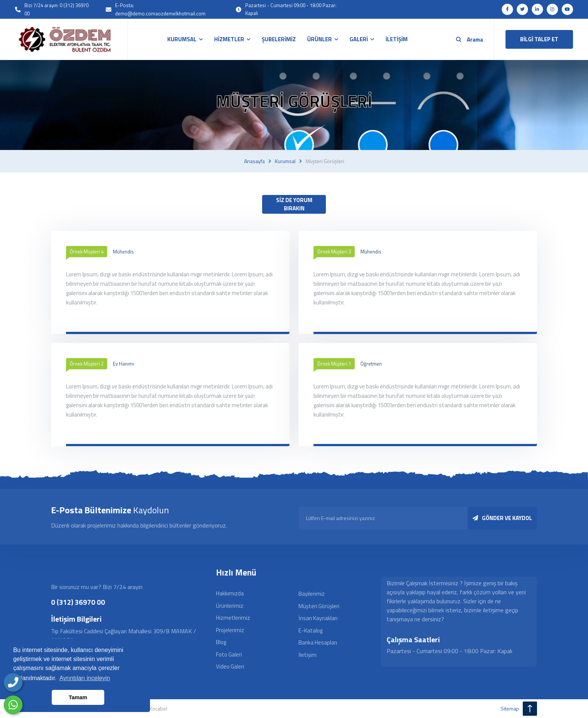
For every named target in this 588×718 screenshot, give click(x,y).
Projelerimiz (230, 630)
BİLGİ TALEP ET (539, 39)
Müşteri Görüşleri (319, 606)
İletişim (307, 655)
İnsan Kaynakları (318, 618)
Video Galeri (230, 666)
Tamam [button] (78, 697)
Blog (221, 642)
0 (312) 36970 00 (78, 602)
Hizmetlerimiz (233, 618)
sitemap (510, 708)
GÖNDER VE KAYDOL (502, 518)
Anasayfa (254, 161)
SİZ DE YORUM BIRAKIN (294, 204)
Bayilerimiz (312, 594)
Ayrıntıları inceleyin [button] (85, 678)
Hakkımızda (230, 593)
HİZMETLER (229, 39)
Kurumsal (285, 161)
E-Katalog (310, 630)
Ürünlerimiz (230, 606)
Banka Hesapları (318, 642)
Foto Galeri (229, 654)
